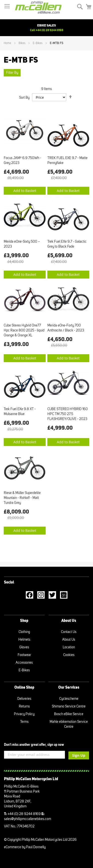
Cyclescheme (69, 699)
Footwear (24, 655)
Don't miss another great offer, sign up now (34, 745)
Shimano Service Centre (69, 706)
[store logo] (38, 7)
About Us (69, 640)
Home (8, 43)
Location (69, 647)
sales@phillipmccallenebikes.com (28, 819)
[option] (46, 28)
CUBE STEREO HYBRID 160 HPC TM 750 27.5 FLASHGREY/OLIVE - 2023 (68, 414)
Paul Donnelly (36, 847)
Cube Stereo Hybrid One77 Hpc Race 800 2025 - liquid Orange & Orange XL (24, 330)
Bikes (22, 43)
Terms (24, 722)
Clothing (24, 632)
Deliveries (24, 699)
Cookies (69, 655)
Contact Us (69, 632)
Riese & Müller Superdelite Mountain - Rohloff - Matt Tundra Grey (22, 498)
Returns (24, 706)
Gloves (24, 647)
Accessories (24, 663)
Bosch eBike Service (69, 714)
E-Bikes (38, 43)
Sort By (24, 98)
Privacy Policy (24, 714)
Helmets (24, 640)
